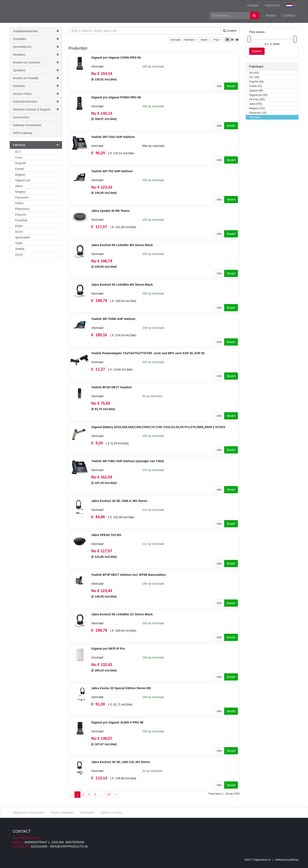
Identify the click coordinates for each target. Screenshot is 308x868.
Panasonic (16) (258, 113)
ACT (18, 152)
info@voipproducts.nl (69, 846)
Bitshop (294, 860)
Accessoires (21, 117)
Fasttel (19, 169)
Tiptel (19, 243)
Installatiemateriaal (36, 31)
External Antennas (36, 102)
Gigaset (20, 175)
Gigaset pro (23, 180)
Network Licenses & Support (36, 109)
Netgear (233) (257, 108)
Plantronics (22, 209)
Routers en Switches (36, 62)
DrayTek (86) (256, 82)
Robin (19, 226)
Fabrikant (191, 40)
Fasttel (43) (256, 86)
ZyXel (19, 255)
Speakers (36, 70)
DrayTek (20, 163)
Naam (206, 40)
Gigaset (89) (256, 91)
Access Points (36, 94)
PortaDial (21, 220)
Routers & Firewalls (36, 78)
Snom (19, 232)
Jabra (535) (256, 104)
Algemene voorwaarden (29, 813)
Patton (19, 203)
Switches (36, 86)
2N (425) (254, 73)
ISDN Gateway (23, 133)
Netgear (20, 192)
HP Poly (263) (257, 100)
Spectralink (22, 237)
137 (109, 795)
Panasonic (22, 197)
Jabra (19, 186)
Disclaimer (87, 813)
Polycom (21, 215)
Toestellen (36, 39)
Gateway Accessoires (27, 125)
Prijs (218, 40)
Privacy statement (62, 813)
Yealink (20, 249)
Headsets (36, 55)
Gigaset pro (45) (258, 95)
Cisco (19, 157)
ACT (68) (254, 77)
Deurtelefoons (36, 47)
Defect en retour (111, 813)
